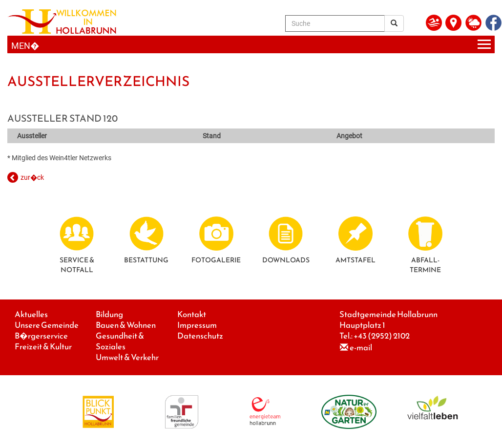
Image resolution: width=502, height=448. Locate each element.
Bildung (109, 314)
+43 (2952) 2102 (382, 336)
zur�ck (32, 177)
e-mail (361, 348)
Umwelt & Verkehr (127, 357)
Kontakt (192, 314)
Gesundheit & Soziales (120, 341)
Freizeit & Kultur (43, 347)
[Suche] (335, 23)
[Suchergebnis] (394, 23)
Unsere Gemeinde (47, 325)
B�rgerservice (41, 336)
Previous (27, 63)
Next (475, 63)
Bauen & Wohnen (126, 325)
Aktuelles (31, 314)
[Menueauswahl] (251, 45)
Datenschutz (200, 336)
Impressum (197, 325)
